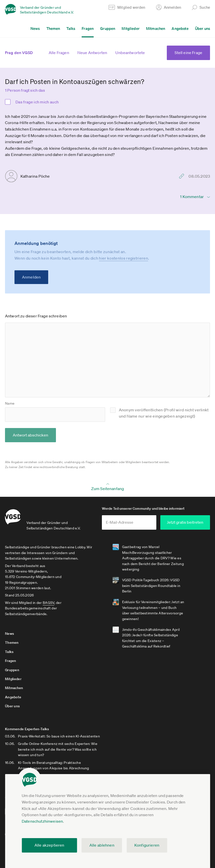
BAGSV (48, 602)
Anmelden (31, 277)
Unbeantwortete (130, 53)
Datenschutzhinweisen (42, 821)
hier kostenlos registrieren (123, 258)
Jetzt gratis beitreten (186, 522)
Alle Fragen (59, 53)
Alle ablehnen (102, 845)
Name (10, 403)
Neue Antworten (92, 53)
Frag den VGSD (19, 53)
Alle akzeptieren (49, 845)
